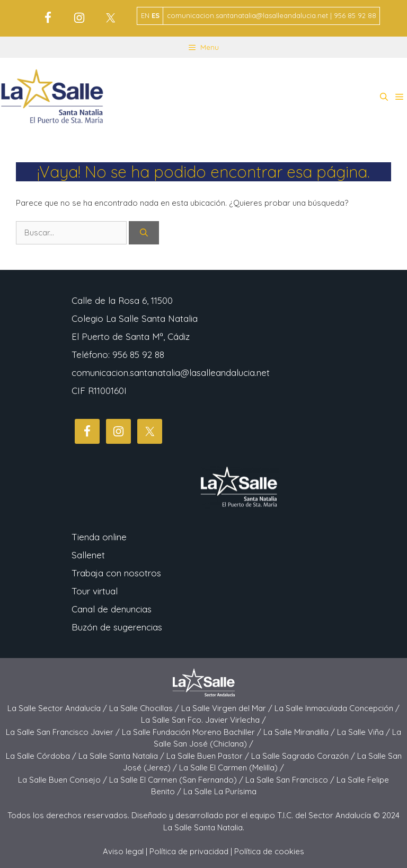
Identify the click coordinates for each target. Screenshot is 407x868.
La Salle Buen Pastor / (209, 756)
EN (145, 15)
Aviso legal (123, 851)
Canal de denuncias (112, 609)
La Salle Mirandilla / (300, 732)
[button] (384, 97)
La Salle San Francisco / (291, 780)
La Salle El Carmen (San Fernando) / (177, 780)
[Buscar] (144, 233)
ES (156, 15)
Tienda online (99, 537)
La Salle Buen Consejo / (64, 780)
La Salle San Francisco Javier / (64, 732)
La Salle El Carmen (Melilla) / (232, 768)
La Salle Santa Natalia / (122, 756)
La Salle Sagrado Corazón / (304, 756)
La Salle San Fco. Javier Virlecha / (203, 720)
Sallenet (88, 555)
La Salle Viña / (365, 732)
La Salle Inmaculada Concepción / (337, 708)
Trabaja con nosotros (116, 573)
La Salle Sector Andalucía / (58, 708)
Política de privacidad (189, 851)
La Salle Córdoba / (42, 756)
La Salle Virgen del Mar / (228, 708)
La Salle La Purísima (220, 791)
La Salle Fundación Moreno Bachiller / (193, 732)
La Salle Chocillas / (145, 708)
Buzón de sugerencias (117, 627)
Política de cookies (269, 851)
